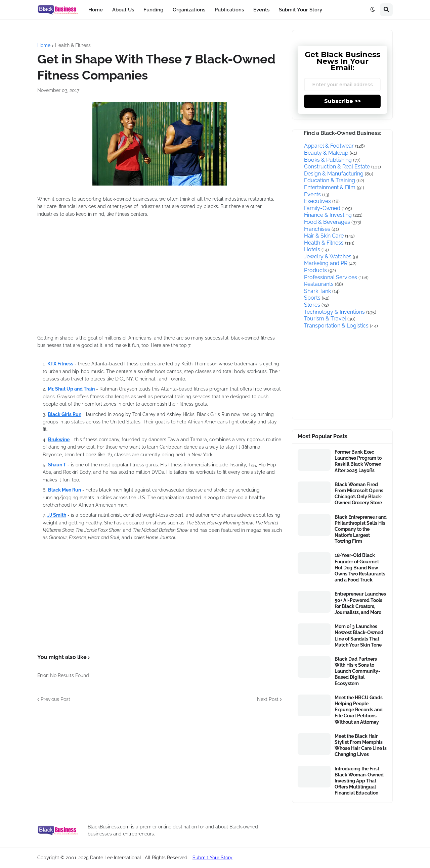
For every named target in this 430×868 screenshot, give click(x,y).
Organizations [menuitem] (189, 10)
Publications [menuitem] (229, 10)
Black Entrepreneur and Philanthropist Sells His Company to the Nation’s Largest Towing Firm (361, 529)
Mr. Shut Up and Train (71, 389)
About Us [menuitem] (123, 10)
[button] (373, 10)
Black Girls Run (64, 414)
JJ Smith (57, 515)
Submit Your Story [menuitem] (300, 10)
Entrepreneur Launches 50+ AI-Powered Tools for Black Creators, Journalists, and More (360, 603)
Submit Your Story (212, 858)
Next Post (268, 699)
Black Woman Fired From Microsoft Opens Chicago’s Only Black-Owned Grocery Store (359, 494)
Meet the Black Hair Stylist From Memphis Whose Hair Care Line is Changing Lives (361, 745)
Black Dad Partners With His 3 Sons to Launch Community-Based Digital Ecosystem (357, 671)
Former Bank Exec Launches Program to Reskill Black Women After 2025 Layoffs (358, 461)
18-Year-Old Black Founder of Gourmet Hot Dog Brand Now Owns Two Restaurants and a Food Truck (360, 568)
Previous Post (55, 699)
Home (44, 45)
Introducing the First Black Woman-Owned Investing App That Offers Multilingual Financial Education (359, 781)
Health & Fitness (73, 45)
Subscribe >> (342, 101)
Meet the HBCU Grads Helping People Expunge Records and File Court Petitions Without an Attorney (359, 710)
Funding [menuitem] (153, 10)
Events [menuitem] (261, 10)
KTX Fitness (60, 364)
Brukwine (59, 440)
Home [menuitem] (96, 10)
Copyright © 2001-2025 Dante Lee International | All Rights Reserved (112, 858)
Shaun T (57, 465)
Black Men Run (64, 490)
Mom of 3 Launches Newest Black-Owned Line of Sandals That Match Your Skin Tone (359, 636)
